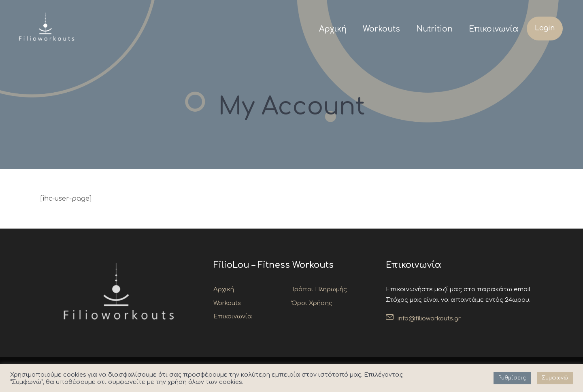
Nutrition (434, 29)
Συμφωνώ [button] (555, 378)
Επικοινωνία (494, 29)
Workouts (381, 29)
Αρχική (333, 29)
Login (545, 28)
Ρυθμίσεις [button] (512, 378)
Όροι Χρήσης (312, 303)
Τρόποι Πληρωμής (319, 289)
